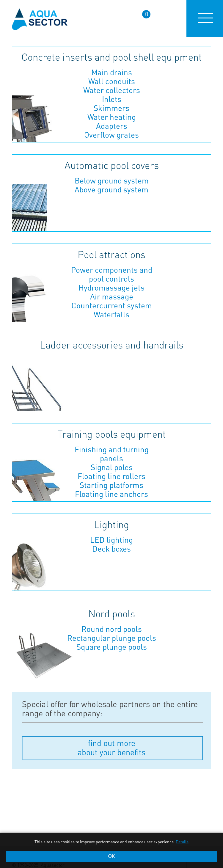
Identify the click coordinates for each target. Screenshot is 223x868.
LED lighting (111, 540)
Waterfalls (111, 314)
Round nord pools (112, 629)
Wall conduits (112, 81)
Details (182, 842)
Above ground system (111, 189)
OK (111, 856)
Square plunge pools (112, 647)
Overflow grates (111, 135)
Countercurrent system (112, 305)
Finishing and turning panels (112, 454)
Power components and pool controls (112, 274)
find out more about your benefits (111, 747)
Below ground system (112, 180)
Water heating (112, 117)
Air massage (112, 296)
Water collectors (112, 90)
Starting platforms (111, 485)
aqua (40, 19)
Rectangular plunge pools (112, 638)
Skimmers (111, 108)
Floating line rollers (111, 476)
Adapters (112, 126)
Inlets (112, 99)
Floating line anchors (111, 494)
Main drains (112, 72)
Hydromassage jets (111, 288)
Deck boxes (111, 549)
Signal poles (112, 467)
